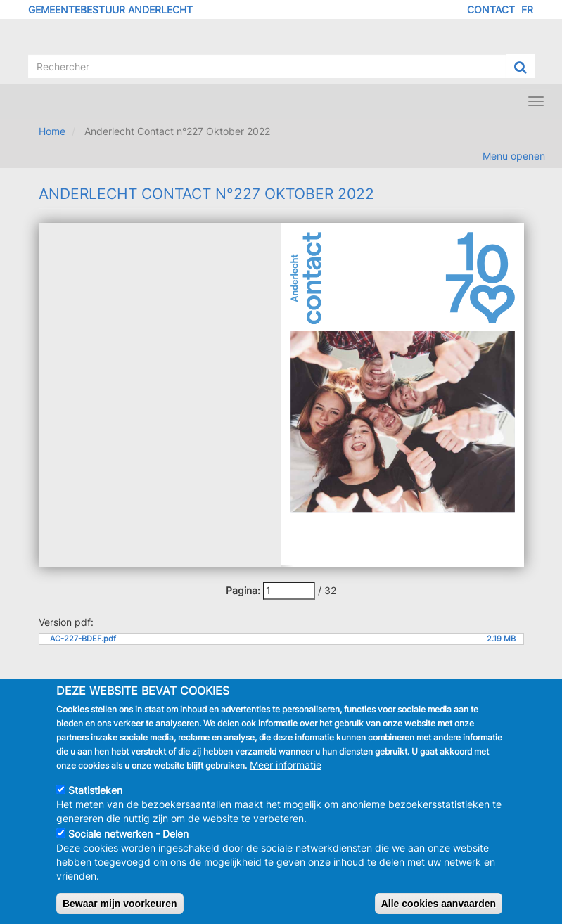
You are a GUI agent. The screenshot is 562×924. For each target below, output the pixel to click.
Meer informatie (286, 765)
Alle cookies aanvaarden (439, 904)
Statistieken (95, 790)
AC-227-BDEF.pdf (83, 639)
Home (52, 131)
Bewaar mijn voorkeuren (120, 904)
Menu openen (514, 156)
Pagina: (243, 590)
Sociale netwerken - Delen (128, 834)
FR (527, 9)
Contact (491, 9)
